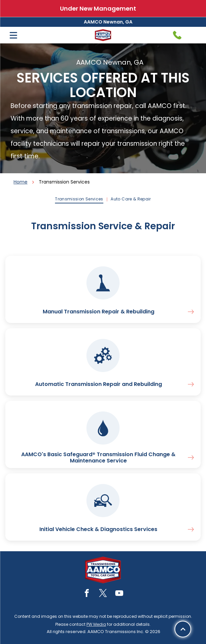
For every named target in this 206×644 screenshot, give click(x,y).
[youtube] (119, 594)
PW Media (96, 624)
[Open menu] (13, 35)
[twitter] (103, 594)
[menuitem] (79, 199)
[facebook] (87, 594)
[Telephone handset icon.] (177, 35)
